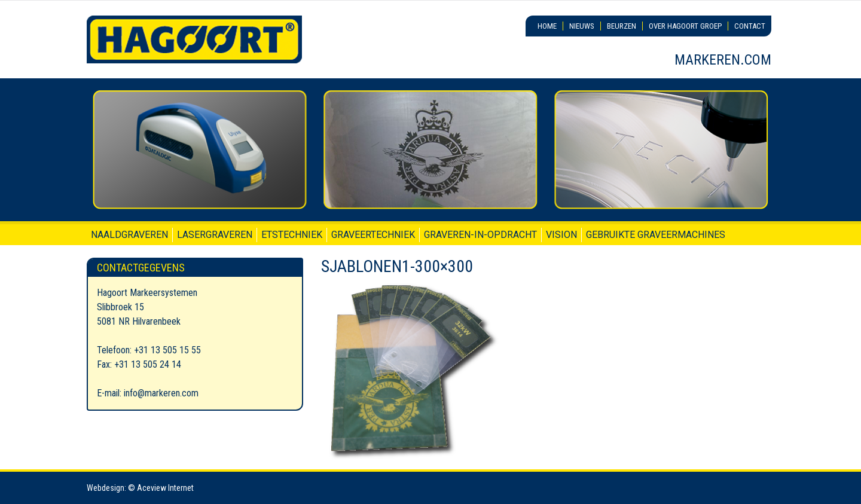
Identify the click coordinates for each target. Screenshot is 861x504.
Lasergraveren (215, 235)
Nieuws (582, 26)
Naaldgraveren (129, 235)
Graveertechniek (373, 235)
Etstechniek (292, 235)
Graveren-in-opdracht (480, 235)
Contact (750, 26)
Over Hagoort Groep (685, 26)
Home (547, 26)
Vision (561, 235)
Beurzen (622, 26)
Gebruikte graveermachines (656, 235)
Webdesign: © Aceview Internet (140, 488)
